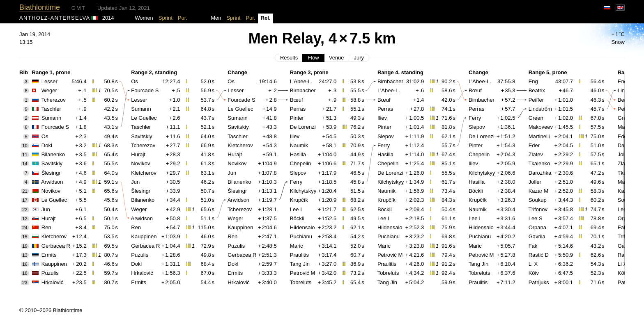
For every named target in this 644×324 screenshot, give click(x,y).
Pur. (183, 18)
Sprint (166, 18)
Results (289, 58)
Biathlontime (40, 7)
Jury (359, 58)
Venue (337, 58)
